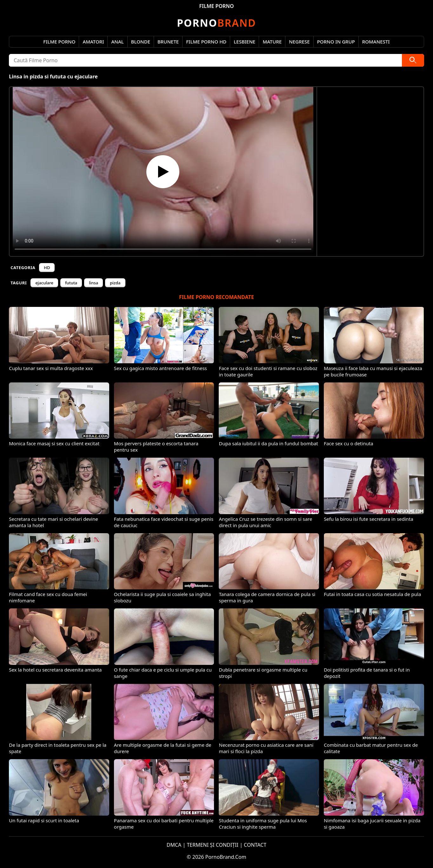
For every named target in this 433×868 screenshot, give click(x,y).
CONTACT (255, 845)
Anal (117, 42)
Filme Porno (59, 42)
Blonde (141, 42)
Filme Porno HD (206, 42)
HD (47, 268)
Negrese (299, 42)
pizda (115, 283)
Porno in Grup (336, 42)
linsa (93, 283)
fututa (71, 283)
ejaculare (44, 283)
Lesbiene (244, 42)
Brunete (168, 42)
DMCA (174, 845)
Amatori (93, 42)
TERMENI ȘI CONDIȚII (213, 845)
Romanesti (376, 42)
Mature (272, 42)
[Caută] (413, 60)
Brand (216, 23)
